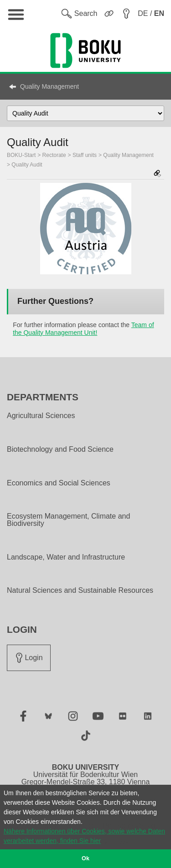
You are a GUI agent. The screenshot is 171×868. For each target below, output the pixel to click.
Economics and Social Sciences (59, 483)
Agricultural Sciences (41, 416)
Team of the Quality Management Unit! (83, 329)
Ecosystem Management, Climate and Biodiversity (68, 520)
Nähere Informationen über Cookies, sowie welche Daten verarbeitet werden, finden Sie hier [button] (84, 836)
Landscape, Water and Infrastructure (66, 557)
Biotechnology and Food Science (60, 449)
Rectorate (54, 155)
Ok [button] (85, 858)
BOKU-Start (21, 155)
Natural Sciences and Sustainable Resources (80, 590)
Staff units (85, 155)
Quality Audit (27, 165)
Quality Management (49, 86)
